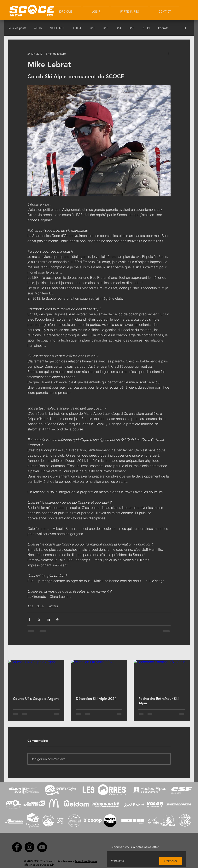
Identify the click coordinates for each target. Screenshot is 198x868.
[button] (96, 10)
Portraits (163, 28)
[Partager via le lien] (58, 619)
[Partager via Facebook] (29, 619)
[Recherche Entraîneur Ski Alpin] (162, 676)
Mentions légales (86, 861)
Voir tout (185, 653)
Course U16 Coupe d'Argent (36, 699)
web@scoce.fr (45, 865)
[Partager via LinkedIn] (48, 619)
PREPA (146, 28)
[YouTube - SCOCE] (42, 847)
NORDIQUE (58, 28)
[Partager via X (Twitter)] (39, 619)
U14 (118, 28)
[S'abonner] (171, 861)
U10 (93, 28)
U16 (131, 28)
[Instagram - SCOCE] (29, 847)
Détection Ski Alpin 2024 (96, 699)
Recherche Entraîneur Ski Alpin (159, 701)
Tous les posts (17, 28)
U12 (105, 28)
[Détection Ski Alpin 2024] (99, 676)
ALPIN (38, 28)
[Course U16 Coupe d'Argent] (36, 676)
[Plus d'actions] (168, 54)
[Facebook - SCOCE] (17, 847)
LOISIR (78, 28)
